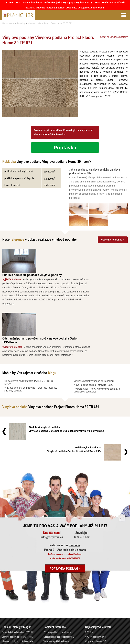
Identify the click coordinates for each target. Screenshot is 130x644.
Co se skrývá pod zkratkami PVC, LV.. (18, 585)
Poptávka (65, 148)
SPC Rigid (90, 585)
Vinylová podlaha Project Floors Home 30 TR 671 (50, 23)
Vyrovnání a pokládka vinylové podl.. (59, 594)
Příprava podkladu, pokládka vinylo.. (59, 585)
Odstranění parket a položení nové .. (59, 589)
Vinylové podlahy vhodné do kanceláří (94, 334)
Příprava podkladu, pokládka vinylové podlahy (69, 251)
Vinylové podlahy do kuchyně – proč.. (18, 589)
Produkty (21, 23)
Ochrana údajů (116, 642)
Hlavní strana (8, 23)
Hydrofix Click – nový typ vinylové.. (17, 603)
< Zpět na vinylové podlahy (113, 37)
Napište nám (51, 485)
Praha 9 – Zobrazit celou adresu (65, 503)
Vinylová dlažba (92, 598)
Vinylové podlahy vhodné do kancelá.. (18, 594)
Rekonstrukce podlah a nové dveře (58, 598)
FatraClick (90, 603)
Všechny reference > (113, 240)
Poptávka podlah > (65, 521)
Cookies (125, 642)
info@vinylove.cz (52, 490)
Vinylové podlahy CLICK (95, 594)
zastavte (75, 498)
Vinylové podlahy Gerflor (96, 589)
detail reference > (101, 308)
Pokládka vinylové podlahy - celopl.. (59, 603)
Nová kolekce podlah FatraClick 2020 (93, 338)
